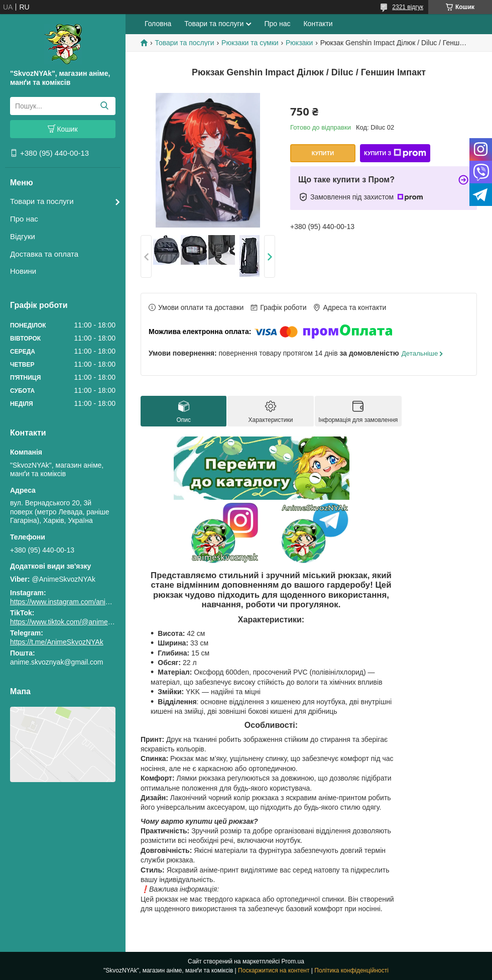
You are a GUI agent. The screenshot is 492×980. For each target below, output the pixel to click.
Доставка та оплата (44, 254)
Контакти (318, 24)
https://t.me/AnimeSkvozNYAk (57, 642)
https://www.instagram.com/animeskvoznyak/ (80, 602)
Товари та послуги (42, 201)
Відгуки (23, 236)
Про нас (24, 219)
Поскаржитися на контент (274, 970)
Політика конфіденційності (351, 970)
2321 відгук (408, 7)
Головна (158, 24)
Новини (23, 271)
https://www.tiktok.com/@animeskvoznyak (75, 622)
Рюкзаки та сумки (250, 43)
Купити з (395, 153)
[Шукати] (104, 106)
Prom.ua (293, 961)
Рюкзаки (299, 43)
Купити (323, 153)
